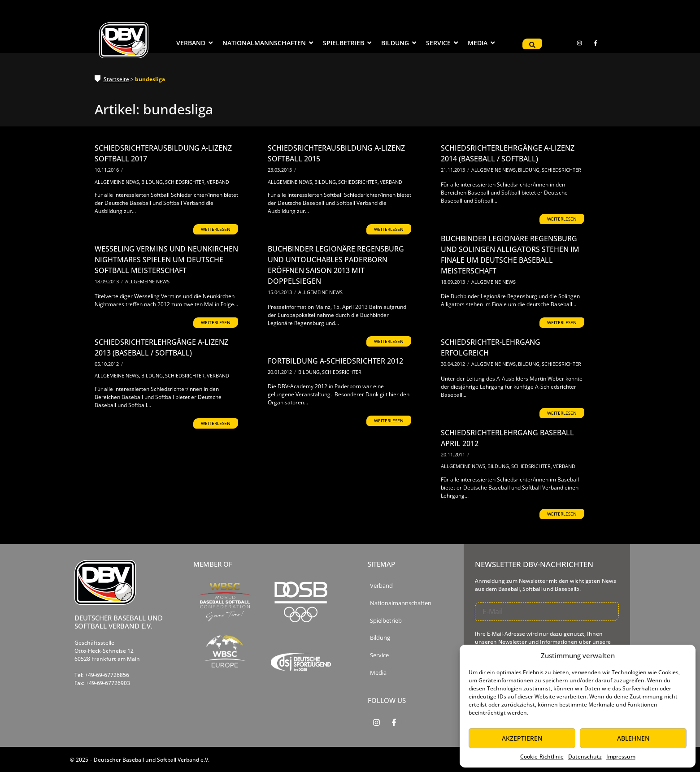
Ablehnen (633, 738)
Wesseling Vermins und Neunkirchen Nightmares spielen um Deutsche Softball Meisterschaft (166, 260)
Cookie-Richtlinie (542, 757)
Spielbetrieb (386, 621)
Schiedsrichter (185, 182)
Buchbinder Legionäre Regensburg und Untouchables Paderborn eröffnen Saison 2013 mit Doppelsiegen (336, 265)
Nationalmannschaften (401, 603)
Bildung (153, 182)
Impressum (621, 757)
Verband (218, 182)
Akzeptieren (522, 738)
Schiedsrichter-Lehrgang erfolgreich (491, 347)
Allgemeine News (117, 182)
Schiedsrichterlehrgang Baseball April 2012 (507, 438)
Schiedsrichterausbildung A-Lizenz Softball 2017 (163, 153)
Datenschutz (585, 757)
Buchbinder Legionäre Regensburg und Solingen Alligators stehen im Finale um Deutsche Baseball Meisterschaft (510, 255)
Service (379, 655)
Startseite (116, 79)
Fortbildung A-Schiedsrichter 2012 (335, 361)
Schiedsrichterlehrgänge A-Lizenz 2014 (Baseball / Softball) (508, 153)
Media (378, 673)
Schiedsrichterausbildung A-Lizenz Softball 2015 (336, 153)
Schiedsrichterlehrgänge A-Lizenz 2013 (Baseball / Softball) (161, 347)
